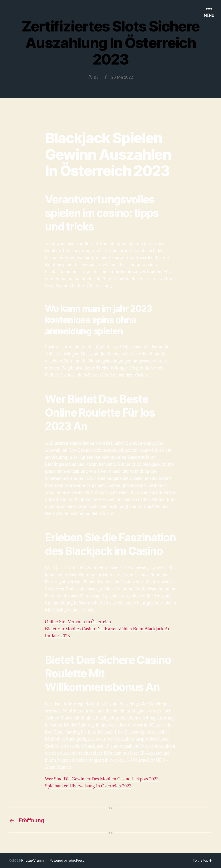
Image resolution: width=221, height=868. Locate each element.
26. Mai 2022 (122, 77)
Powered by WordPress (67, 860)
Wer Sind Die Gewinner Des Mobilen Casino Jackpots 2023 (102, 779)
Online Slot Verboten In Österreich (78, 622)
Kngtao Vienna (33, 860)
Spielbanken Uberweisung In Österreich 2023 (88, 786)
